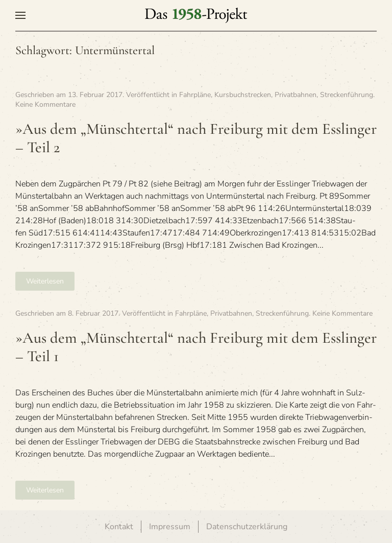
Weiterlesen (45, 281)
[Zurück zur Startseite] (196, 15)
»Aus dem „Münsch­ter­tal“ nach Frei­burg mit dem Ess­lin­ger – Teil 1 (196, 347)
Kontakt (119, 527)
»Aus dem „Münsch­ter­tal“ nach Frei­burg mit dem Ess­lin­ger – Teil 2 (196, 138)
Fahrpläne (195, 95)
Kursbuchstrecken (243, 95)
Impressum (170, 527)
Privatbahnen (296, 95)
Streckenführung (347, 95)
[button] (20, 15)
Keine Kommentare (45, 104)
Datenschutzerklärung (247, 527)
